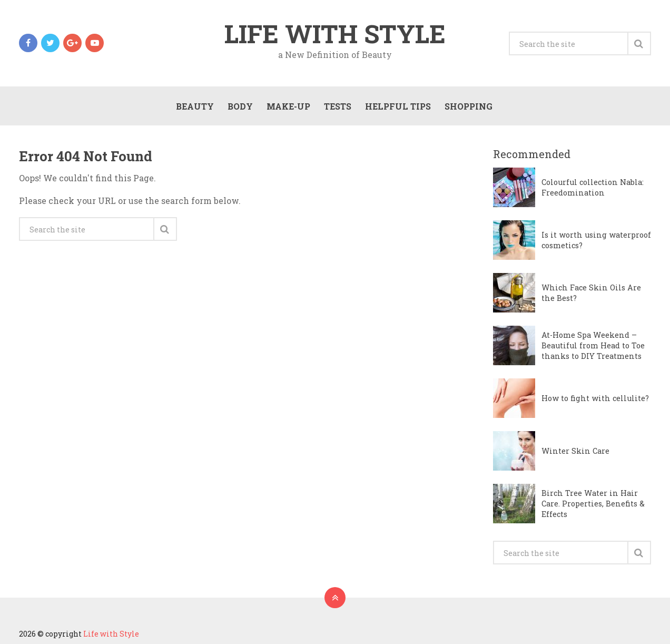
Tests (338, 106)
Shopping (469, 106)
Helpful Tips (398, 106)
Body (240, 106)
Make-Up (288, 106)
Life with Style (335, 34)
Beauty (195, 106)
